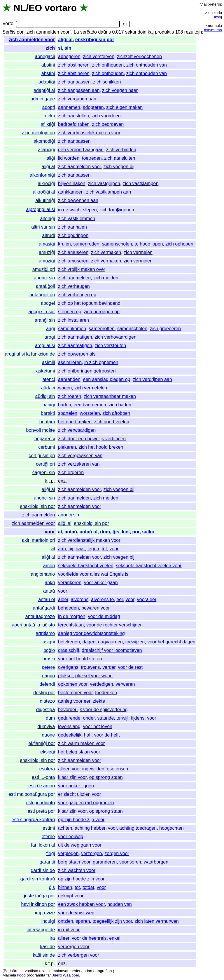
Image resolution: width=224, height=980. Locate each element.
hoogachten (171, 828)
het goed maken (75, 422)
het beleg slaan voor (79, 752)
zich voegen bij (119, 167)
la (22, 971)
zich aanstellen (73, 116)
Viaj (203, 4)
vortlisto (32, 971)
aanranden (69, 379)
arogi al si (45, 345)
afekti (49, 116)
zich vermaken (106, 252)
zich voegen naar (120, 90)
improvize (45, 913)
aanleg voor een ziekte (82, 701)
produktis (164, 32)
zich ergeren (71, 472)
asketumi (45, 371)
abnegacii (45, 56)
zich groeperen (165, 329)
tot (104, 549)
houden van (120, 904)
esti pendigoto (40, 803)
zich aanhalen (72, 227)
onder (89, 718)
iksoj (218, 17)
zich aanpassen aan (79, 90)
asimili (48, 362)
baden (65, 405)
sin (68, 48)
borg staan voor (74, 862)
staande (105, 718)
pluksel (65, 676)
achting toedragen (138, 828)
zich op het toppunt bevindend (89, 303)
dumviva (46, 726)
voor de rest (130, 667)
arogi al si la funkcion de (30, 354)
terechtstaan (71, 625)
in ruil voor (69, 930)
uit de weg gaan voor (80, 845)
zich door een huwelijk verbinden (92, 439)
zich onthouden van (147, 65)
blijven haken (72, 183)
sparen (83, 921)
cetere (48, 667)
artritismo (45, 633)
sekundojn (136, 32)
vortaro (61, 8)
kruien (64, 244)
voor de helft (107, 735)
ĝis (116, 532)
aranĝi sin (45, 320)
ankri (50, 583)
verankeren (70, 583)
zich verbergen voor (79, 955)
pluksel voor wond (94, 676)
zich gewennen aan (78, 200)
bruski (49, 659)
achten (65, 828)
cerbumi (47, 447)
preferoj (214, 4)
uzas (43, 971)
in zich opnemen (101, 362)
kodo (21, 975)
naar (80, 549)
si (60, 48)
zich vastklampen (141, 183)
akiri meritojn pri (38, 133)
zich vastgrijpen (104, 183)
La (76, 32)
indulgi (48, 921)
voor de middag (104, 616)
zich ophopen (179, 244)
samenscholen (117, 244)
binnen (65, 887)
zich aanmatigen (75, 337)
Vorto (8, 24)
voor (50, 532)
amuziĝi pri (44, 269)
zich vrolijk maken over (82, 269)
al (60, 532)
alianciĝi (46, 150)
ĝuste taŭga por (39, 896)
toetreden (92, 158)
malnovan (61, 971)
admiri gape (43, 99)
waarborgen (156, 862)
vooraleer (147, 599)
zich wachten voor (77, 870)
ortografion (103, 971)
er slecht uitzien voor (79, 794)
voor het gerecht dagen (171, 642)
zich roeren (70, 396)
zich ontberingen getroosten (87, 371)
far (49, 975)
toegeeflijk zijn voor (112, 921)
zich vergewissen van (80, 456)
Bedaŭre (11, 971)
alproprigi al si (40, 209)
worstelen (90, 413)
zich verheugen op (77, 295)
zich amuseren (73, 252)
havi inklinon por (38, 904)
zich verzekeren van (79, 464)
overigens (68, 667)
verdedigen (102, 684)
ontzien (66, 921)
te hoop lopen (149, 244)
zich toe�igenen (117, 210)
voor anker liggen (76, 786)
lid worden (69, 158)
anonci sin (44, 278)
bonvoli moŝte (40, 430)
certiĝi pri (45, 464)
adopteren (93, 107)
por (20, 32)
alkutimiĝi (45, 200)
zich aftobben (116, 413)
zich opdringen (73, 235)
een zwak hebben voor (81, 904)
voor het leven (98, 726)
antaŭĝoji (45, 286)
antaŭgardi (44, 608)
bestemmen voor (75, 693)
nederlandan (81, 971)
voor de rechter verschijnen (114, 625)
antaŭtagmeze (40, 616)
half (88, 735)
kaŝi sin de (44, 955)
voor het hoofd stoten (80, 659)
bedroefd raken (74, 124)
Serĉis (9, 32)
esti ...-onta (43, 777)
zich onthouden (108, 65)
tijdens (138, 718)
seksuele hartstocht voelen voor (149, 566)
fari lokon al (43, 845)
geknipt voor (71, 896)
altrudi (49, 235)
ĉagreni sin (44, 472)
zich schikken (107, 82)
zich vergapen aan (77, 99)
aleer (63, 599)
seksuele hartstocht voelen (86, 566)
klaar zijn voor (72, 777)
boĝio (49, 650)
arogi (50, 337)
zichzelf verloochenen (139, 56)
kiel (126, 532)
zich (50, 48)
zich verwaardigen (77, 430)
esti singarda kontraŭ (33, 820)
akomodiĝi (44, 141)
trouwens (90, 667)
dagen (89, 642)
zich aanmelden (74, 278)
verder (109, 667)
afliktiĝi (48, 124)
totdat (88, 887)
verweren (125, 684)
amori (49, 566)
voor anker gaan (101, 583)
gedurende (69, 718)
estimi (49, 828)
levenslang (69, 726)
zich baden (120, 405)
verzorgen (91, 853)
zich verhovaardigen (116, 337)
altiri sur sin (43, 227)
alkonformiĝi (42, 175)
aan (62, 549)
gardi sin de (43, 870)
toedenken (106, 693)
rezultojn (193, 32)
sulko (148, 532)
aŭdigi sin (45, 396)
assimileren (70, 362)
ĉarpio (49, 676)
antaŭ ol (89, 532)
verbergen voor (74, 947)
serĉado (89, 32)
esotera (47, 769)
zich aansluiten (120, 158)
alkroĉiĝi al (44, 192)
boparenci (45, 439)
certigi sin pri (42, 456)
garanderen (105, 862)
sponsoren (130, 862)
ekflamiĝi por (42, 743)
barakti (48, 413)
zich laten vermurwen (156, 921)
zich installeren (73, 320)
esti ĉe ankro (42, 786)
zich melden (106, 278)
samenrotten (86, 244)
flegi (51, 853)
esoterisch (117, 769)
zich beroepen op (102, 312)
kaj (150, 32)
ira (52, 938)
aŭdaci (48, 388)
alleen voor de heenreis (82, 938)
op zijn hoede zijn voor (81, 820)
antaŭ (71, 532)
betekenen (69, 642)
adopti (49, 107)
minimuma (213, 30)
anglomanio (43, 574)
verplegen (68, 853)
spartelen (68, 413)
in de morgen (72, 616)
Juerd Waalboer (65, 975)
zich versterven (99, 56)
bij (71, 549)
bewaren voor (96, 608)
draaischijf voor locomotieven (112, 650)
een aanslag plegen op (107, 379)
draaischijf (69, 650)
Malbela (9, 975)
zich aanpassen (74, 82)
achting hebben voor (96, 828)
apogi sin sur (42, 312)
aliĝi (51, 158)
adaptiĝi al (44, 90)
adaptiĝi (47, 82)
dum (105, 532)
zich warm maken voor (81, 743)
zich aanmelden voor (32, 40)
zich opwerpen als (77, 354)
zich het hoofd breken (101, 447)
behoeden (68, 608)
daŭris (104, 32)
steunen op (70, 312)
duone (49, 735)
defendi (47, 684)
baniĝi (49, 405)
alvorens (80, 599)
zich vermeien (138, 252)
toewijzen (135, 642)
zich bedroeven (108, 124)
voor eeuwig (71, 837)
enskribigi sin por (95, 40)
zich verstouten (111, 345)
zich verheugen (74, 286)
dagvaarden (110, 642)
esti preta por (41, 811)
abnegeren (69, 56)
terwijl (122, 718)
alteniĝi (47, 219)
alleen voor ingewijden (81, 769)
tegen (93, 549)
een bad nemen (90, 405)
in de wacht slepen (77, 210)
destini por (44, 693)
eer (120, 599)
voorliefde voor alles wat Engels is (93, 574)
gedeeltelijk (70, 735)
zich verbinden (121, 150)
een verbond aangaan (81, 150)
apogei (48, 303)
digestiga (45, 710)
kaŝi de (47, 947)
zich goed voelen (112, 422)
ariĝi (50, 329)
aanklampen (71, 192)
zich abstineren (74, 65)
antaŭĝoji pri (42, 295)
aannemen (69, 107)
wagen (65, 388)
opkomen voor (73, 684)
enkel (115, 938)
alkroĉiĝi (46, 183)
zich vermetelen (91, 388)
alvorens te (102, 599)
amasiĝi (47, 244)
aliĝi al (65, 40)
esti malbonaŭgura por (32, 794)
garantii (47, 862)
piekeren (67, 447)
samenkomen (72, 329)
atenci (49, 379)
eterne (48, 837)
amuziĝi (47, 252)
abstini (48, 65)
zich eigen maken (125, 107)
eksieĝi (48, 752)
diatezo (48, 701)
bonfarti (47, 422)
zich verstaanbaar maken (110, 396)
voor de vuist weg (76, 913)
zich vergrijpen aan (152, 379)
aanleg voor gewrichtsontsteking (91, 633)
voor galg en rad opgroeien (86, 803)
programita (36, 975)
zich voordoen (106, 116)
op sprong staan (106, 777)
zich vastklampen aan (108, 192)
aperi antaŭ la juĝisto (33, 625)
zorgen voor (117, 853)
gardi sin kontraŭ (38, 879)
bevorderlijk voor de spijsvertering (93, 710)
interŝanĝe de (41, 930)
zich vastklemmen (77, 219)
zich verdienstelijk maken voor (89, 133)
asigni (49, 642)
